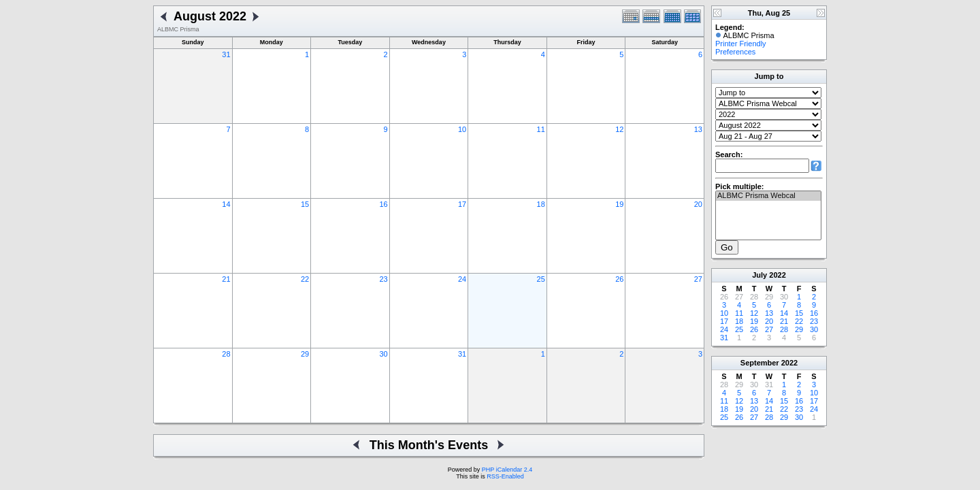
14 (226, 204)
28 (226, 354)
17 (462, 204)
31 (226, 54)
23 (383, 279)
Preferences (735, 52)
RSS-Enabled (505, 476)
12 (619, 129)
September (760, 363)
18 (541, 204)
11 (541, 129)
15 (305, 204)
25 (541, 279)
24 (462, 279)
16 (383, 204)
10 (462, 129)
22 (305, 279)
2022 (777, 275)
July (759, 275)
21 (226, 279)
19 (619, 204)
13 (698, 129)
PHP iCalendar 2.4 (507, 470)
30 (383, 354)
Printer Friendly (741, 44)
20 (698, 204)
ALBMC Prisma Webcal (768, 196)
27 (698, 279)
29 (305, 354)
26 (619, 279)
